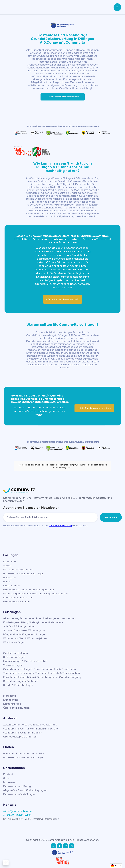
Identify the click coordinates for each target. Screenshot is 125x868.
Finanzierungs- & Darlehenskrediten (25, 661)
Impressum (10, 782)
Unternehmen (12, 586)
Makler (7, 582)
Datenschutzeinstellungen (19, 794)
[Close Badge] (8, 861)
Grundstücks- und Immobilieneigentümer (29, 590)
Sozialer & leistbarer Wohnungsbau (25, 630)
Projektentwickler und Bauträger (23, 574)
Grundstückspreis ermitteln (20, 737)
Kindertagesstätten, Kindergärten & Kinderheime (33, 622)
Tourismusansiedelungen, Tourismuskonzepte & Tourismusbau (42, 673)
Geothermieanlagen (16, 653)
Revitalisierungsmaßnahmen (21, 681)
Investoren (10, 578)
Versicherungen (13, 665)
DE (114, 866)
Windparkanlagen (14, 642)
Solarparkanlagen (14, 657)
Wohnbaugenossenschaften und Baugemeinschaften (36, 594)
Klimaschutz (11, 700)
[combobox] (116, 866)
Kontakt (8, 774)
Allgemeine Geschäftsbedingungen (25, 790)
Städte (7, 566)
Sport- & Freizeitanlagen (18, 685)
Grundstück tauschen (16, 602)
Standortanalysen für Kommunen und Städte (31, 729)
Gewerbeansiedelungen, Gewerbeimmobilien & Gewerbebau (40, 669)
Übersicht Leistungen (16, 708)
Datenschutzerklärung (60, 526)
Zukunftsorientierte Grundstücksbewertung (30, 725)
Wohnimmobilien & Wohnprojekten (25, 638)
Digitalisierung (12, 704)
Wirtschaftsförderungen (18, 570)
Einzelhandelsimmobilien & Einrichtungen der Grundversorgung (42, 677)
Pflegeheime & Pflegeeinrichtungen (25, 634)
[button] (117, 7)
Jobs (6, 778)
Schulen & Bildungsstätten (19, 626)
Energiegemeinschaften (18, 598)
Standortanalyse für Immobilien (23, 733)
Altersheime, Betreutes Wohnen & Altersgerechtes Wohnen (40, 618)
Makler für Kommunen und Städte (24, 753)
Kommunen (10, 562)
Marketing (10, 696)
